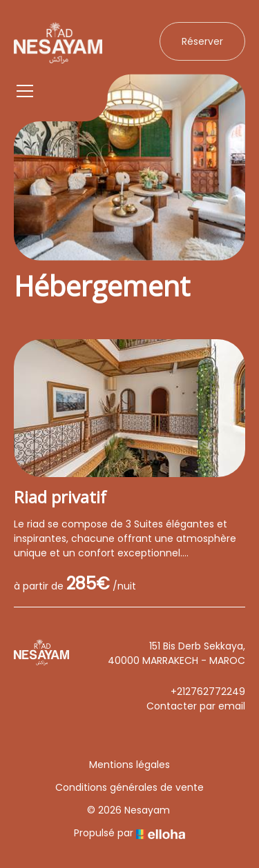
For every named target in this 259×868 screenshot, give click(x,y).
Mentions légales (129, 765)
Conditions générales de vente (129, 787)
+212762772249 (208, 692)
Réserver (202, 41)
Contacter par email (196, 706)
